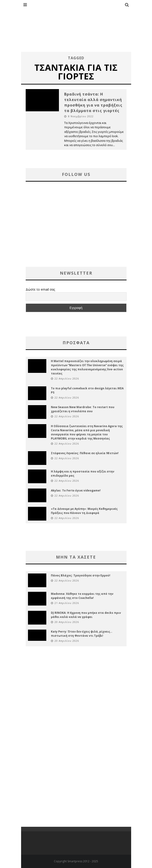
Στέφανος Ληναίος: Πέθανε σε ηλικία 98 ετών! (85, 453)
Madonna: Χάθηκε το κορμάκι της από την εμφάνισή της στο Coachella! (82, 596)
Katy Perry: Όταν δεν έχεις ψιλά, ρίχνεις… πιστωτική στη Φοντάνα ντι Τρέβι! (82, 634)
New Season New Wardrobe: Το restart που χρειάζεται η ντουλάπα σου (83, 409)
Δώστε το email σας (40, 289)
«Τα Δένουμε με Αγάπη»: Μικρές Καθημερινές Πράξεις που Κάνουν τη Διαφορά (84, 511)
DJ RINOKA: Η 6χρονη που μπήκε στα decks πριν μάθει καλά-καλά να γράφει (86, 615)
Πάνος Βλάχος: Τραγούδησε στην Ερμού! (81, 575)
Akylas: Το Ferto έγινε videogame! (76, 490)
